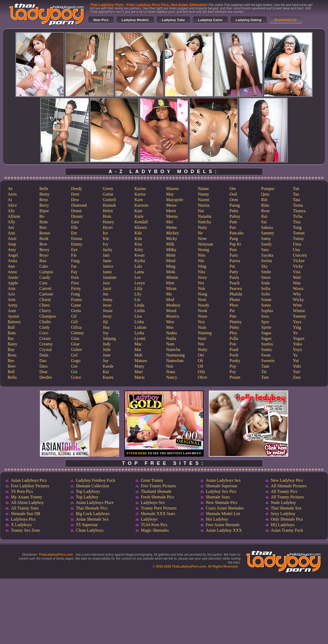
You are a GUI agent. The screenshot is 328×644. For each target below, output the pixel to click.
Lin (137, 300)
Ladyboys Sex (153, 502)
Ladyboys (149, 519)
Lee (138, 277)
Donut (76, 211)
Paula (234, 277)
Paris (234, 255)
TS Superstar (87, 525)
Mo (169, 294)
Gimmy (78, 333)
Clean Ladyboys (90, 530)
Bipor (44, 211)
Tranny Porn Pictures (159, 508)
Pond (234, 349)
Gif (74, 316)
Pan (233, 227)
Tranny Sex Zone (25, 530)
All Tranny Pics (284, 491)
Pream (235, 377)
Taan (265, 366)
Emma (77, 238)
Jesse (107, 305)
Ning (202, 266)
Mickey (173, 233)
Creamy (46, 344)
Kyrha (140, 261)
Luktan (140, 327)
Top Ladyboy (87, 497)
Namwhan (175, 361)
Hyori (108, 227)
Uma (297, 244)
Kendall (141, 222)
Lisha (139, 322)
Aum (12, 311)
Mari (139, 372)
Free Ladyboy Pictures (30, 486)
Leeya (140, 283)
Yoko (297, 344)
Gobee (77, 349)
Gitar (75, 344)
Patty (234, 272)
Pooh (234, 355)
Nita (202, 272)
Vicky (298, 266)
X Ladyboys (21, 525)
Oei (201, 355)
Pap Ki (235, 244)
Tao (296, 194)
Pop (233, 366)
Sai (264, 222)
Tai (264, 372)
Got (74, 372)
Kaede (108, 366)
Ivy (106, 244)
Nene (202, 238)
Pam (233, 222)
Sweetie (268, 361)
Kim (138, 238)
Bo (42, 216)
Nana (171, 372)
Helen (108, 211)
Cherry (45, 311)
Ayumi (13, 316)
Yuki (297, 366)
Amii (12, 238)
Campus (46, 272)
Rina (265, 205)
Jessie (108, 311)
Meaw (171, 205)
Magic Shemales (155, 530)
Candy (45, 277)
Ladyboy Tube (173, 20)
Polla (234, 338)
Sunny (267, 349)
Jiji (105, 322)
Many (139, 366)
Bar (11, 338)
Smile (266, 272)
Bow (43, 244)
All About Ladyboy (27, 502)
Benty (44, 194)
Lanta (139, 272)
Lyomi (140, 338)
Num (202, 327)
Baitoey (14, 322)
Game (76, 305)
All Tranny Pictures (287, 497)
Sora (265, 316)
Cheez (45, 305)
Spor (265, 322)
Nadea (172, 333)
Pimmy (236, 322)
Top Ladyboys (88, 491)
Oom (234, 200)
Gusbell (109, 200)
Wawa (298, 288)
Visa (297, 272)
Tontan (299, 233)
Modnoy (173, 305)
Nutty (203, 349)
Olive (203, 377)
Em (74, 233)
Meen (171, 211)
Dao (43, 361)
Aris (11, 294)
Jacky (107, 250)
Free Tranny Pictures (158, 486)
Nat (201, 211)
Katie (139, 216)
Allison (14, 216)
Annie (13, 277)
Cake (44, 266)
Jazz (106, 283)
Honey (108, 222)
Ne (200, 233)
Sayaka (267, 255)
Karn (139, 200)
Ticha (298, 216)
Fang (75, 261)
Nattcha (204, 222)
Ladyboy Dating (249, 20)
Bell (11, 372)
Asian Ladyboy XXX (224, 530)
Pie (232, 311)
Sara (265, 250)
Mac (138, 344)
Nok (202, 288)
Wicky (298, 300)
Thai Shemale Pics (92, 508)
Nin (201, 261)
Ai (10, 200)
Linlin (140, 311)
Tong (297, 227)
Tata (296, 200)
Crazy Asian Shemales (225, 508)
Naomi (204, 200)
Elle (74, 227)
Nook (203, 311)
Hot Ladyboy (217, 519)
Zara (297, 377)
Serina (267, 261)
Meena (172, 216)
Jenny (108, 300)
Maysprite (175, 200)
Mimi (171, 255)
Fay (74, 272)
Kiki (138, 233)
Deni (75, 194)
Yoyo (297, 349)
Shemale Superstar (222, 486)
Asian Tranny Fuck (287, 530)
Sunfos (267, 344)
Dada (44, 355)
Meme (172, 227)
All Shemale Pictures (289, 486)
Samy (266, 238)
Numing (205, 333)
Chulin (45, 322)
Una (296, 250)
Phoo (234, 305)
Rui (264, 216)
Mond (171, 311)
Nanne (203, 189)
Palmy (235, 216)
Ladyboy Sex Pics (221, 491)
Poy (233, 372)
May (170, 194)
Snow (266, 277)
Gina (75, 338)
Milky (171, 250)
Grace (76, 377)
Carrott (45, 288)
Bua (43, 261)
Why (297, 294)
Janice (108, 266)
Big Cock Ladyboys (93, 514)
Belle (44, 189)
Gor (74, 366)
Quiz (265, 194)
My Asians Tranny (26, 497)
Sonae (266, 300)
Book (44, 238)
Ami (11, 233)
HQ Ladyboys (283, 525)
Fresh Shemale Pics (157, 497)
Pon (233, 344)
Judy (107, 344)
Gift (74, 322)
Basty (12, 344)
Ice (105, 233)
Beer (12, 366)
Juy (106, 361)
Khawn (140, 227)
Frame (76, 300)
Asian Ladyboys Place (95, 502)
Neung (203, 250)
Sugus (266, 338)
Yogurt (299, 338)
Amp (12, 244)
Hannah (109, 205)
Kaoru (108, 377)
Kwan (139, 255)
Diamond (79, 205)
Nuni (202, 338)
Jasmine (110, 277)
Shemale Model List (223, 514)
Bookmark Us (286, 20)
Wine (297, 305)
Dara (43, 366)
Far (74, 266)
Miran (171, 288)
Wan (297, 283)
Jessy (107, 316)
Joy (106, 333)
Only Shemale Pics (287, 519)
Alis (11, 211)
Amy (12, 250)
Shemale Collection (92, 486)
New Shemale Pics (222, 502)
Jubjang (109, 338)
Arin (11, 288)
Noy (202, 322)
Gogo (76, 361)
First (75, 283)
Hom (107, 216)
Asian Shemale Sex (92, 519)
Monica (173, 316)
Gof (74, 355)
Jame (107, 261)
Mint (170, 283)
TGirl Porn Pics (154, 525)
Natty (203, 227)
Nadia (171, 338)
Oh (200, 361)
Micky (172, 238)
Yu (295, 355)
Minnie (172, 277)
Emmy (77, 244)
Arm (11, 300)
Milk (170, 244)
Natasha (205, 216)
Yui (296, 361)
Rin (264, 200)
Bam (12, 333)
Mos (170, 327)
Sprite (266, 327)
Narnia (204, 205)
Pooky (235, 361)
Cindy (44, 327)
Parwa (235, 261)
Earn (75, 222)
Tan (296, 189)
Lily (138, 294)
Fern (75, 277)
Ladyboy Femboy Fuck (95, 480)
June (107, 355)
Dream (77, 216)
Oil (200, 366)
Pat (232, 266)
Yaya (297, 322)
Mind (171, 261)
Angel (13, 255)
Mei (170, 222)
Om (233, 189)
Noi (201, 283)
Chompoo (48, 316)
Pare (233, 250)
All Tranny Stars (25, 508)
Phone (235, 300)
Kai (106, 372)
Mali (138, 355)
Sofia (266, 288)
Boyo (44, 255)
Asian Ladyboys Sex (223, 480)
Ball (11, 327)
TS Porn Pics (22, 491)
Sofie (266, 294)
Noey (202, 277)
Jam (106, 255)
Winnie (299, 311)
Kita (138, 244)
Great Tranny (152, 480)
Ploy (233, 333)
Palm (234, 211)
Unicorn (300, 255)
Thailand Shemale (156, 491)
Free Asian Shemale (223, 525)
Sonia (266, 305)
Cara (43, 283)
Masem (172, 189)
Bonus (45, 233)
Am (11, 227)
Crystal (45, 349)
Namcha (173, 349)
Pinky (234, 327)
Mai (138, 349)
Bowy (44, 250)
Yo (295, 333)
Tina (297, 222)
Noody (204, 305)
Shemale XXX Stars (158, 514)
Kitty (139, 250)
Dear (43, 372)
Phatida (236, 294)
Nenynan (205, 244)
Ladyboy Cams (210, 20)
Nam (170, 344)
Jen (106, 294)
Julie (107, 349)
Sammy (268, 233)
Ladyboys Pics (23, 519)
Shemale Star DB (25, 514)
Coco (44, 333)
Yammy (299, 316)
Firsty (76, 288)
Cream (45, 338)
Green (108, 189)
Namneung (175, 355)
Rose (265, 211)
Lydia (139, 333)
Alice (12, 205)
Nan (170, 366)
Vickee (299, 261)
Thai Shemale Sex (286, 508)
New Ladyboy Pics (287, 480)
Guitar (108, 194)
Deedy (77, 189)
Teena (298, 205)
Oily (202, 372)
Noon (203, 316)
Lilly (139, 288)
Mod (170, 300)
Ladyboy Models (135, 20)
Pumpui (268, 189)
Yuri (297, 372)
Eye (74, 250)
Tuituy (298, 238)
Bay (11, 349)
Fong (75, 294)
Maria (139, 377)
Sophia (267, 311)
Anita (12, 261)
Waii (297, 277)
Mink (171, 272)
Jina (106, 327)
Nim (202, 255)
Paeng (235, 205)
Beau (12, 355)
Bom (43, 222)
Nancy (172, 377)
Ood (233, 194)
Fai (74, 255)
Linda (139, 305)
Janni (107, 272)
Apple (13, 283)
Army (13, 305)
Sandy (266, 244)
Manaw (141, 361)
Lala (138, 266)
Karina (140, 189)
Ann (11, 266)
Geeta (76, 311)
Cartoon (46, 294)
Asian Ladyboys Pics (29, 480)
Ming (171, 266)
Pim (233, 316)
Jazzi (107, 288)
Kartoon (141, 205)
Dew (75, 200)
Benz (44, 200)
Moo (170, 322)
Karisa (140, 194)
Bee (11, 361)
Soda (265, 283)
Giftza (76, 327)
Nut (201, 344)
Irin (106, 238)
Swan (266, 355)
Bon (43, 227)
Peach (235, 283)
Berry (44, 205)
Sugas (266, 333)
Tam (265, 377)
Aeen (12, 194)
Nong (203, 294)
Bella (12, 377)
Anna (12, 272)
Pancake (236, 233)
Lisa (138, 316)
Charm (45, 300)
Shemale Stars (218, 497)
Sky (264, 266)
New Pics (101, 20)
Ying (297, 327)
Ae (10, 189)
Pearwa (236, 288)
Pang (234, 238)
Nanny (203, 194)
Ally (11, 222)
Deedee (46, 377)
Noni (202, 300)
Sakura (267, 227)
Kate (138, 211)
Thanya (299, 211)
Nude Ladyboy (283, 502)
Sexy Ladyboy (283, 514)
